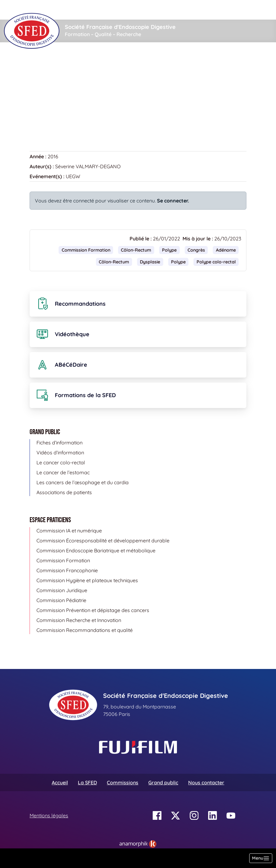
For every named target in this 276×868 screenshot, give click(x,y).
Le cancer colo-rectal (61, 462)
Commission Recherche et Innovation (79, 620)
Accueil (39, 61)
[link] (138, 844)
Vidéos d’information (60, 453)
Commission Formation (86, 250)
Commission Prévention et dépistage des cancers (93, 610)
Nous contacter (206, 782)
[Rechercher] (119, 10)
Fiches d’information (59, 443)
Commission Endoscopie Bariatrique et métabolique (96, 550)
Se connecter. (173, 201)
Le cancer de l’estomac (63, 472)
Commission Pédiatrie (61, 600)
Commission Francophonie (67, 570)
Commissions (123, 782)
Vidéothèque (71, 61)
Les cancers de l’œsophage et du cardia (83, 482)
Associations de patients (64, 492)
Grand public (163, 782)
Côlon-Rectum (136, 250)
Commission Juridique (62, 590)
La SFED (87, 782)
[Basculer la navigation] (261, 858)
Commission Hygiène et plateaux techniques (87, 580)
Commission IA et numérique (69, 531)
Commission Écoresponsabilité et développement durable (103, 541)
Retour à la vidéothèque (61, 120)
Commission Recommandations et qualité (85, 630)
